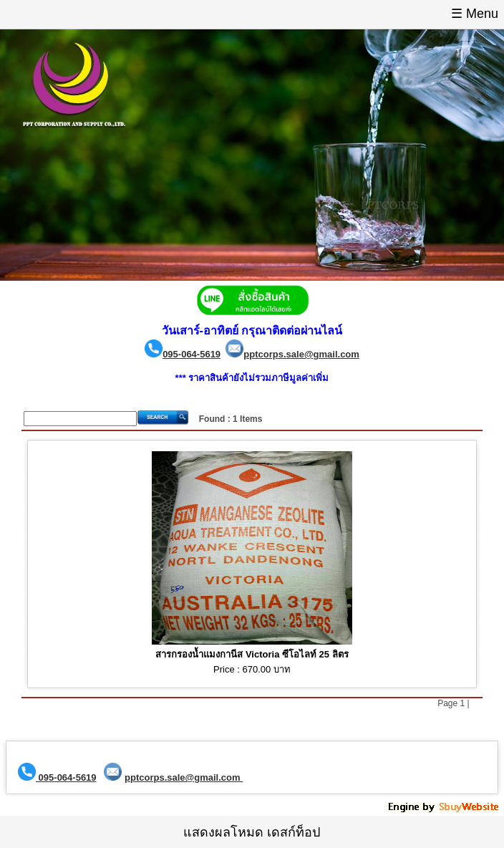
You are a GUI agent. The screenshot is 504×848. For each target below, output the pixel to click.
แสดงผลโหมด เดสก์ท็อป (252, 832)
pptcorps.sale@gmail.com (301, 354)
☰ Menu (475, 14)
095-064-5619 (192, 354)
